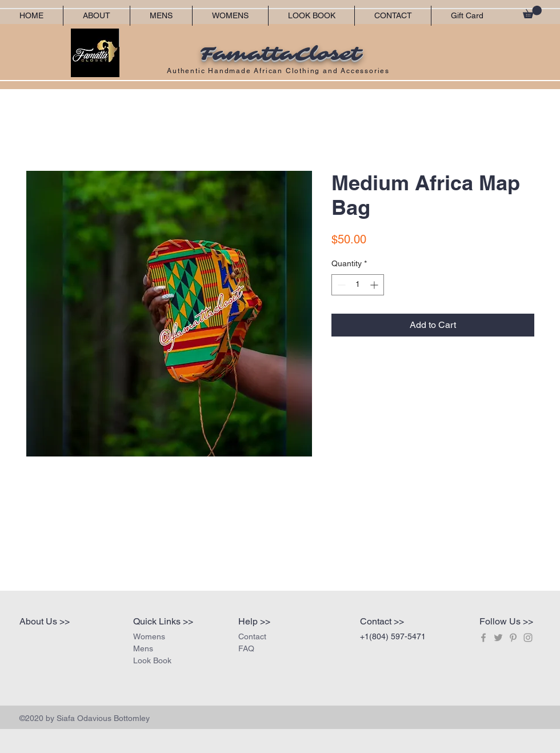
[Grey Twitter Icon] (498, 638)
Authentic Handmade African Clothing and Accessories (280, 71)
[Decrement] (340, 285)
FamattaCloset (280, 54)
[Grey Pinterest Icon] (513, 638)
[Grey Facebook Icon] (483, 638)
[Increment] (375, 285)
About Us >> (45, 621)
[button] (532, 12)
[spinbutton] (358, 285)
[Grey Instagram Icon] (528, 638)
